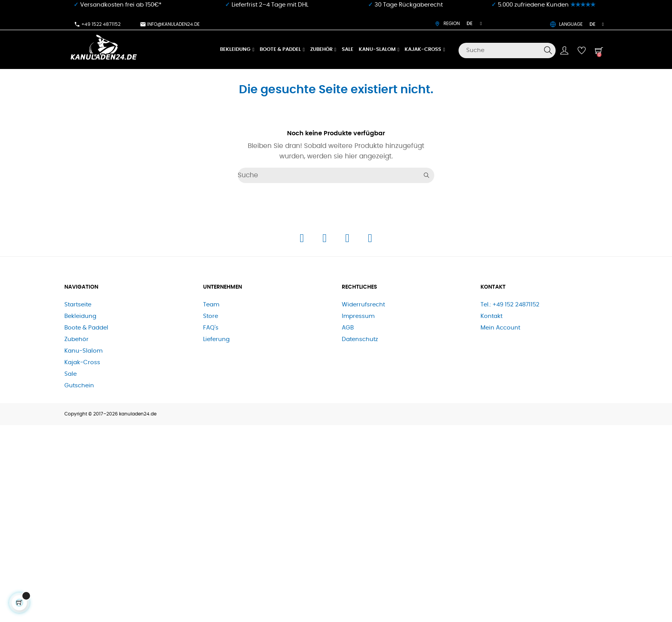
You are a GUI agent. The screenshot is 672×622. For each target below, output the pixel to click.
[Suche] (507, 50)
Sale (71, 374)
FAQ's (211, 328)
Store (211, 316)
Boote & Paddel (86, 328)
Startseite (78, 305)
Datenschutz (360, 339)
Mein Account (500, 328)
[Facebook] (303, 240)
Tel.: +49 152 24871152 (510, 305)
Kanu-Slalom (83, 351)
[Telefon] (348, 240)
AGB (348, 328)
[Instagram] (325, 240)
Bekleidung (80, 316)
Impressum (358, 316)
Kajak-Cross (82, 362)
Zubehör (76, 339)
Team (211, 305)
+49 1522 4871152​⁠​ (97, 24)
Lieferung (216, 339)
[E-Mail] (370, 240)
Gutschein (79, 386)
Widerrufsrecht (363, 305)
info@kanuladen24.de (170, 24)
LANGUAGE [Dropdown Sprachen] (577, 24)
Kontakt (491, 316)
